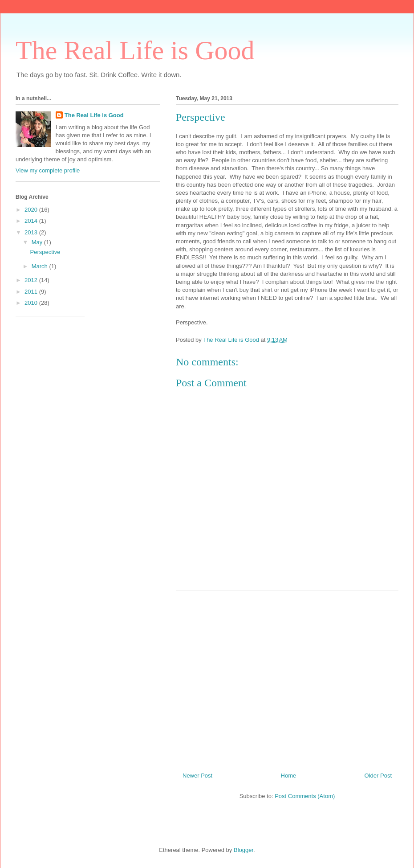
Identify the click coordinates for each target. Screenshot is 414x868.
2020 (32, 210)
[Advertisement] (287, 678)
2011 (32, 292)
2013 (32, 232)
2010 (32, 303)
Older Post (378, 776)
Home (289, 776)
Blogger (244, 850)
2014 (32, 221)
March (41, 266)
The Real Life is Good (135, 50)
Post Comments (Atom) (305, 796)
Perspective (45, 252)
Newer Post (197, 776)
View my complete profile (48, 170)
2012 (32, 280)
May (38, 242)
